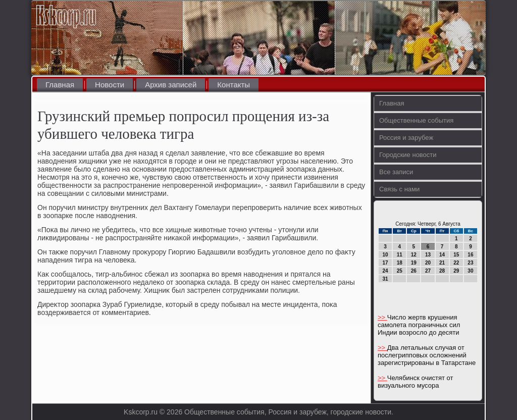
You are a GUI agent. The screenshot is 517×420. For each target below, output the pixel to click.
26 (414, 271)
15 (456, 255)
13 (428, 255)
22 (456, 263)
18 (400, 263)
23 (470, 263)
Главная (60, 85)
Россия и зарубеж (406, 138)
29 (456, 271)
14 (442, 255)
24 (385, 271)
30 (470, 271)
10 (385, 255)
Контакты (234, 85)
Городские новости (408, 155)
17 (385, 263)
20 (428, 263)
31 (385, 279)
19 (414, 263)
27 (428, 271)
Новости (110, 85)
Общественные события (416, 120)
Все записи (396, 172)
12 (414, 255)
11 (400, 255)
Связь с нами (399, 189)
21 (442, 263)
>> (382, 317)
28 (442, 271)
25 (400, 271)
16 (470, 255)
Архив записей (171, 85)
